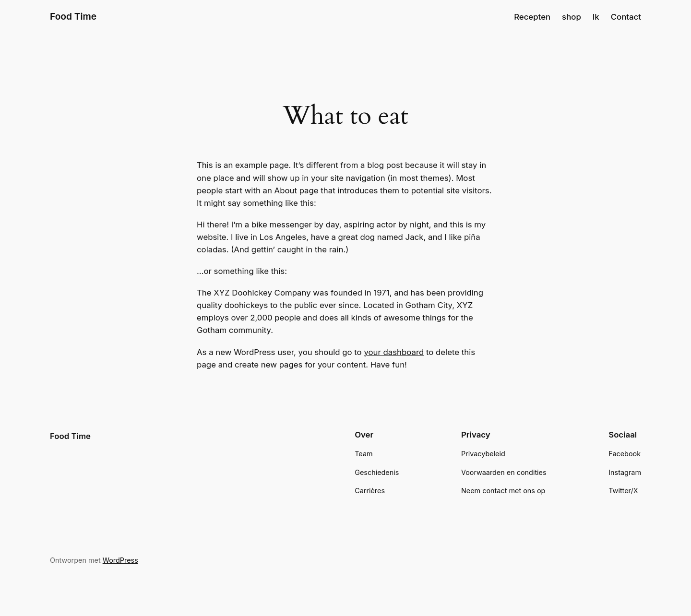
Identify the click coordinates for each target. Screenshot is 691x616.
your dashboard (394, 352)
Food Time (73, 16)
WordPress (120, 560)
